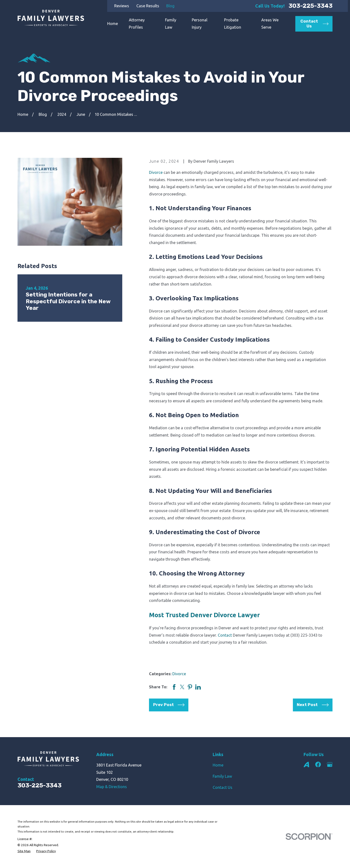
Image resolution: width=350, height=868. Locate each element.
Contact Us (223, 787)
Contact (225, 635)
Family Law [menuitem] (171, 24)
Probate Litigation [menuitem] (233, 24)
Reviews (122, 6)
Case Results (148, 6)
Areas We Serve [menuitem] (270, 24)
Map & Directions (112, 787)
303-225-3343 (311, 6)
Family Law (222, 776)
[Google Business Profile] (330, 764)
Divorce (156, 172)
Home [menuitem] (113, 24)
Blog (170, 6)
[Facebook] (318, 764)
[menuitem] (24, 851)
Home (218, 765)
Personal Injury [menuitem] (200, 24)
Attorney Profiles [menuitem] (137, 24)
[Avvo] (306, 764)
